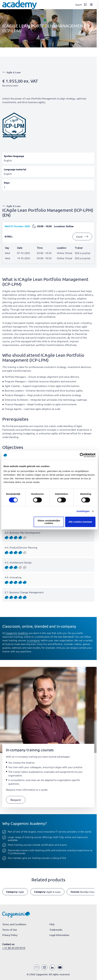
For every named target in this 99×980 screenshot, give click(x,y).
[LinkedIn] (52, 967)
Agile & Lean (14, 72)
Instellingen (83, 511)
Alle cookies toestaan (80, 522)
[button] (16, 800)
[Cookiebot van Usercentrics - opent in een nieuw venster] (82, 455)
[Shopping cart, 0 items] (85, 5)
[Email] (37, 967)
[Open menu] (91, 5)
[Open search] (79, 5)
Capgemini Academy (17, 633)
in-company (33, 640)
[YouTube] (60, 967)
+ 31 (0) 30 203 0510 (14, 948)
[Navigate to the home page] (20, 5)
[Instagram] (44, 967)
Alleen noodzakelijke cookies (49, 522)
